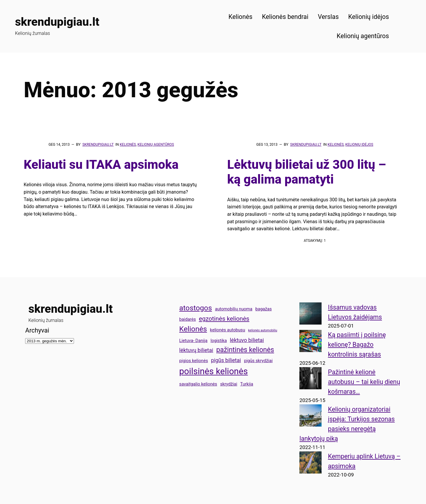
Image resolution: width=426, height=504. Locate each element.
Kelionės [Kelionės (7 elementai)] (193, 329)
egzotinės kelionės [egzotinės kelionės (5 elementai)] (224, 319)
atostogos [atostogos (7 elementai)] (196, 308)
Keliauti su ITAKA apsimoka (101, 165)
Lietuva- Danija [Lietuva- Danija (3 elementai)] (193, 341)
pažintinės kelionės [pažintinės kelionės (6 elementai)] (245, 350)
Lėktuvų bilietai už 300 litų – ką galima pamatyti (307, 172)
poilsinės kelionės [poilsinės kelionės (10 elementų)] (214, 371)
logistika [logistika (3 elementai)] (219, 341)
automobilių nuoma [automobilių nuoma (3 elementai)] (234, 309)
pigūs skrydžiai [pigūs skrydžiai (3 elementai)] (258, 361)
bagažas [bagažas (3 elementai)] (263, 309)
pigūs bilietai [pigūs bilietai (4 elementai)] (226, 360)
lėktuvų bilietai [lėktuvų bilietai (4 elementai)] (196, 350)
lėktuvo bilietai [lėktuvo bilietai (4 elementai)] (247, 340)
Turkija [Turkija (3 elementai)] (247, 384)
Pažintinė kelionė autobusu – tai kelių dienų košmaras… (364, 382)
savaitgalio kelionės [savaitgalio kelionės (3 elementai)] (198, 384)
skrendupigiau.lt (57, 22)
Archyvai (37, 330)
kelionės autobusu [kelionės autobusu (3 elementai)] (228, 330)
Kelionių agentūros (156, 145)
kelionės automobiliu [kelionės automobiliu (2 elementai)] (263, 330)
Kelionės (128, 145)
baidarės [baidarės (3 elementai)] (188, 319)
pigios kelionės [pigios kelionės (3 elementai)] (194, 361)
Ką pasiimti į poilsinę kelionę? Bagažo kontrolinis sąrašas (357, 345)
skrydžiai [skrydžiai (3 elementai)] (229, 384)
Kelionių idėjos (359, 145)
